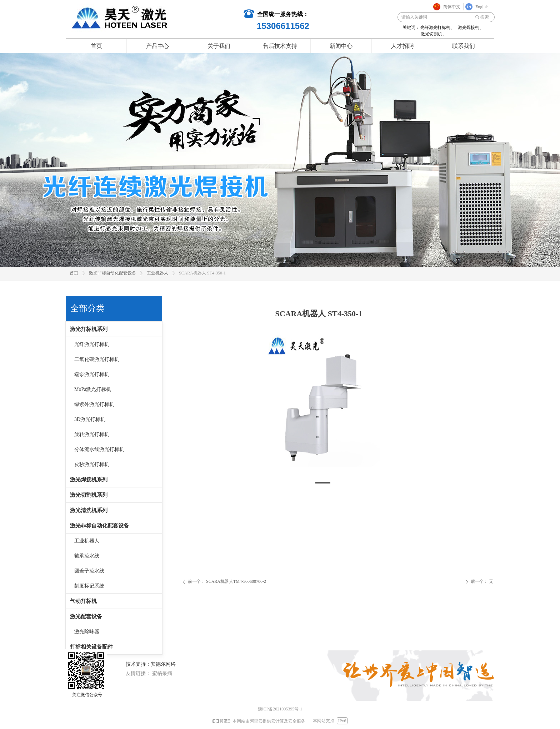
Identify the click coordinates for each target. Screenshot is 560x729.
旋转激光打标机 (92, 434)
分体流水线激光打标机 (99, 449)
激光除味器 (87, 632)
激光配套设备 (86, 616)
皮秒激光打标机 (92, 464)
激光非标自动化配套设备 (99, 526)
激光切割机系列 (89, 495)
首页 (74, 273)
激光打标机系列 (89, 329)
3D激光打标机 (90, 419)
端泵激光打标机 (92, 374)
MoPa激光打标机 (93, 389)
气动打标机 (83, 601)
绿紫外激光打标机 (94, 404)
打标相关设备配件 (91, 647)
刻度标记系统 (89, 586)
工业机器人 (87, 541)
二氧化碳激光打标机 (97, 359)
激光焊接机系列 (89, 480)
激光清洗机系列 (89, 510)
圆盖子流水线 (89, 571)
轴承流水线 (87, 556)
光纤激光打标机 (92, 344)
